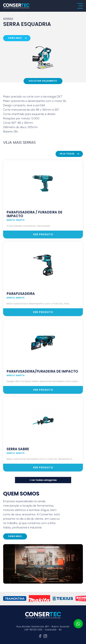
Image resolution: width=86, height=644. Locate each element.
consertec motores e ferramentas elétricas (16, 6)
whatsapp (78, 624)
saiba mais (15, 38)
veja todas (67, 154)
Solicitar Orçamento (43, 81)
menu (80, 6)
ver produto (43, 234)
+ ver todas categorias (43, 480)
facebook (40, 636)
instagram (45, 636)
